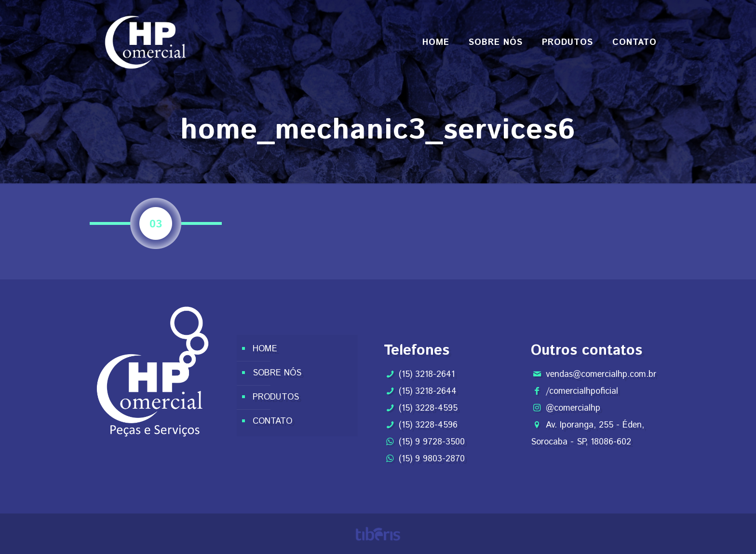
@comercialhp (573, 408)
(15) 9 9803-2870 (432, 459)
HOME (265, 349)
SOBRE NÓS (277, 373)
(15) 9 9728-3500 (432, 442)
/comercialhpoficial (582, 391)
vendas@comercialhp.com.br (601, 374)
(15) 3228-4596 (428, 425)
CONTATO (272, 421)
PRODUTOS (276, 397)
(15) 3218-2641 (427, 374)
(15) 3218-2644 (428, 391)
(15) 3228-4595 (428, 408)
